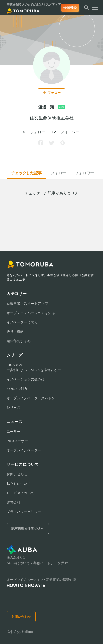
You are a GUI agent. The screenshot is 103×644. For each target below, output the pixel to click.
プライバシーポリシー (24, 512)
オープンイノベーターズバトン (31, 398)
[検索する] (87, 9)
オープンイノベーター (24, 450)
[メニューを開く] (93, 8)
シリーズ (13, 408)
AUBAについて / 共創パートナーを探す (37, 563)
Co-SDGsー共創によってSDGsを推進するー (34, 368)
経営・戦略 (15, 332)
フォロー (58, 173)
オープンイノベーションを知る (31, 313)
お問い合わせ (17, 474)
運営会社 (13, 502)
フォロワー (84, 173)
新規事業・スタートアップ (27, 304)
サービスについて (20, 493)
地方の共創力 (17, 389)
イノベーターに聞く (22, 322)
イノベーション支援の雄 (26, 379)
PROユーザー (17, 441)
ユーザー (13, 432)
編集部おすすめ (19, 341)
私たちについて (19, 484)
